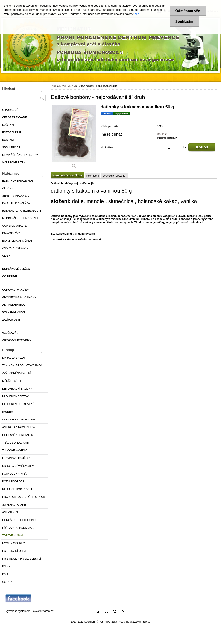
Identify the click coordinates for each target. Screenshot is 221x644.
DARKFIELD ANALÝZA (16, 203)
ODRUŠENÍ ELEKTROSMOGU (21, 520)
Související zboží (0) (114, 176)
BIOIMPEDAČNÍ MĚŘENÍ (17, 241)
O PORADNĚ (10, 110)
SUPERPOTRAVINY (14, 505)
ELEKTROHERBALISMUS (18, 181)
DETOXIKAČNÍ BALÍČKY (17, 389)
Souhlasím (184, 22)
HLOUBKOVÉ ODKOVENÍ (18, 404)
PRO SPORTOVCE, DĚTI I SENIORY (25, 497)
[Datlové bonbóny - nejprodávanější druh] (74, 138)
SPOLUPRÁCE (11, 148)
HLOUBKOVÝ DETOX (15, 396)
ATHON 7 (8, 188)
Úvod (53, 86)
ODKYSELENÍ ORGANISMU (19, 420)
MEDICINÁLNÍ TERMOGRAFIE (21, 218)
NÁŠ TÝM (8, 125)
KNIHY (6, 566)
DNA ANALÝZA (11, 233)
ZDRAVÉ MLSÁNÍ (13, 536)
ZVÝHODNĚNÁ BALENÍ (16, 373)
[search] (42, 98)
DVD (5, 574)
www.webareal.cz (43, 611)
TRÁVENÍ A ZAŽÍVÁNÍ (15, 443)
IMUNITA (8, 412)
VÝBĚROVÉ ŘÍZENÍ (14, 163)
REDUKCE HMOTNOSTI (17, 489)
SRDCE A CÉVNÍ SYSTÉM (18, 466)
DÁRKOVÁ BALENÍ (14, 358)
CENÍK (6, 256)
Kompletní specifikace (68, 175)
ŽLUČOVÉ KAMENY (14, 451)
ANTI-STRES (10, 512)
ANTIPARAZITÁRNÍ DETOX (19, 427)
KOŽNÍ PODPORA (13, 481)
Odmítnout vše (188, 11)
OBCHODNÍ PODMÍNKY (17, 341)
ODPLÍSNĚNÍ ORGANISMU (19, 435)
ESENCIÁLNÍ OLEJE (15, 551)
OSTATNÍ (8, 582)
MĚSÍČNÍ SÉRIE (12, 381)
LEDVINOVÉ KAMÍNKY (16, 458)
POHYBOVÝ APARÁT (15, 474)
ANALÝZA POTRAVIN (15, 248)
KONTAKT (8, 140)
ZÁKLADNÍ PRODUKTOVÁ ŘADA (22, 366)
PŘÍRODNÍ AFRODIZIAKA (18, 528)
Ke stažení (93, 176)
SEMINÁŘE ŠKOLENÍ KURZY (20, 155)
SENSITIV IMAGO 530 (16, 196)
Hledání (9, 89)
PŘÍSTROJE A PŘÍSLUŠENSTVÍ (22, 559)
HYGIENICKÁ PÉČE (14, 543)
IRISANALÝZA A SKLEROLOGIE (22, 211)
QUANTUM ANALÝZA (15, 226)
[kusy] (174, 148)
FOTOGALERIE (12, 133)
